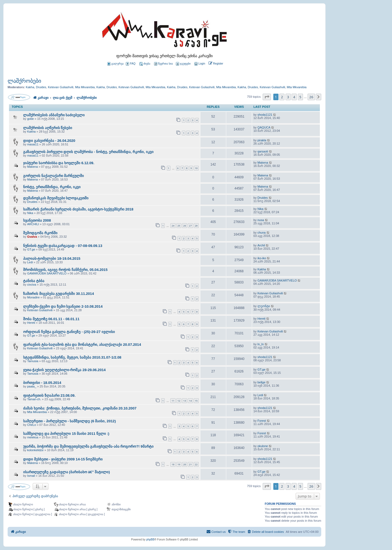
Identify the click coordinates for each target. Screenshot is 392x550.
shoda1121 (265, 115)
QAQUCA (264, 127)
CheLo (32, 425)
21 (190, 464)
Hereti (31, 323)
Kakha (30, 87)
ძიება (145, 64)
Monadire (33, 297)
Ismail (31, 476)
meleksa (33, 437)
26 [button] (311, 97)
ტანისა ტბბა (34, 281)
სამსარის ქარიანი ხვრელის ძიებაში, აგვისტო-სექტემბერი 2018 (78, 209)
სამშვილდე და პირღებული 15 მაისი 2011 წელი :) (66, 434)
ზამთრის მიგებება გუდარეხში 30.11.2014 (59, 294)
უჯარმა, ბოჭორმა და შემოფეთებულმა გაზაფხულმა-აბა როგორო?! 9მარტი (88, 446)
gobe (30, 119)
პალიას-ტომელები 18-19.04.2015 (52, 259)
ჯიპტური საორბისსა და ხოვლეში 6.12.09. (59, 163)
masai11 (33, 144)
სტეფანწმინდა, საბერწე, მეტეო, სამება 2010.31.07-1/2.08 (72, 357)
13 (185, 401)
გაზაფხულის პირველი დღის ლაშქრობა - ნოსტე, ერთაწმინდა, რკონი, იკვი (88, 152)
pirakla (262, 140)
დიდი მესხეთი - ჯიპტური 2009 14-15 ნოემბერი (63, 459)
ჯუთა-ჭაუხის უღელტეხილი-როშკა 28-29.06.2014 (64, 370)
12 (179, 401)
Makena (33, 167)
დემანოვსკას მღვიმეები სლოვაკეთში (56, 198)
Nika (30, 213)
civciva (32, 285)
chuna (262, 233)
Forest (262, 421)
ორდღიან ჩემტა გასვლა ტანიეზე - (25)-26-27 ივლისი (69, 332)
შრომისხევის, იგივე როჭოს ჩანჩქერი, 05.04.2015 (65, 270)
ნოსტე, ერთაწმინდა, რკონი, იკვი (52, 187)
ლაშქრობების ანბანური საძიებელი (54, 115)
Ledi (30, 262)
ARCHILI (33, 224)
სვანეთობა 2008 (37, 220)
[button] (267, 97)
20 (185, 464)
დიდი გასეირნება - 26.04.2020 (49, 141)
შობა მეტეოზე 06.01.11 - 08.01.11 (51, 319)
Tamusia (33, 361)
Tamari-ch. (34, 399)
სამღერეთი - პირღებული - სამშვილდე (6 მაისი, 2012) (70, 421)
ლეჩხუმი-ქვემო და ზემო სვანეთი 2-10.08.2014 (63, 306)
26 (185, 226)
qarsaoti (263, 151)
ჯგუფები (183, 64)
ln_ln (261, 344)
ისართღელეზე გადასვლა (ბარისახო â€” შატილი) (67, 472)
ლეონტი (264, 306)
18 (173, 464)
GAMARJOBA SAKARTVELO (47, 273)
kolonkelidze (36, 450)
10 (196, 168)
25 (179, 226)
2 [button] (282, 97)
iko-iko (262, 258)
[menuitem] (199, 64)
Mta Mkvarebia (85, 87)
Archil (261, 245)
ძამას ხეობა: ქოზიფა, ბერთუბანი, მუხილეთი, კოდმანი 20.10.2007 (80, 408)
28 (196, 226)
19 (179, 464)
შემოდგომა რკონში (40, 233)
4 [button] (294, 97)
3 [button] (288, 97)
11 (173, 401)
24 (173, 226)
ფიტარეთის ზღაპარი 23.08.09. (49, 395)
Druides (41, 87)
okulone (263, 446)
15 (196, 401)
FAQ (131, 64)
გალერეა (115, 64)
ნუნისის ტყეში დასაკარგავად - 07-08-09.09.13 (63, 246)
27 (190, 226)
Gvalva (32, 237)
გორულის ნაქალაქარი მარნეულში (53, 176)
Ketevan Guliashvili (61, 87)
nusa (261, 220)
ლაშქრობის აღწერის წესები (48, 128)
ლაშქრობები (24, 81)
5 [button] (300, 97)
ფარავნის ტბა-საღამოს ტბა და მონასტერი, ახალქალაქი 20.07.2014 (82, 345)
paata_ (32, 386)
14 (190, 401)
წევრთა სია (163, 64)
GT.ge (31, 249)
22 (196, 464)
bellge (261, 382)
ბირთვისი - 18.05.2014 (42, 383)
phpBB (150, 540)
